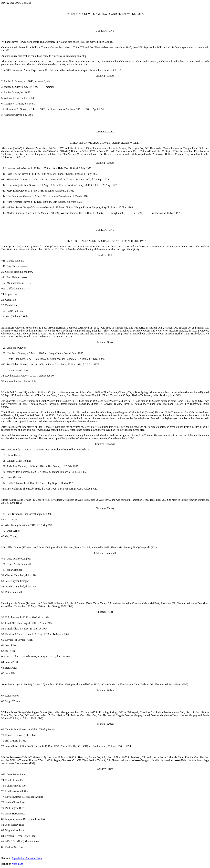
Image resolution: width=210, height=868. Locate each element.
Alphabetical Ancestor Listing (27, 858)
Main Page (17, 864)
